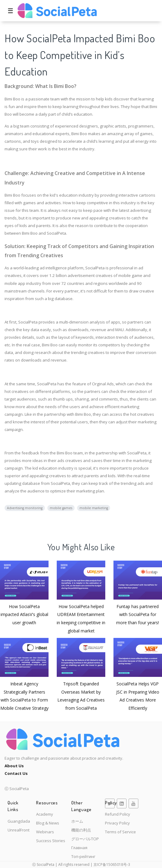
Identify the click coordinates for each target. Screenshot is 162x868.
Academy (45, 814)
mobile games (61, 508)
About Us (14, 766)
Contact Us (16, 773)
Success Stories (51, 841)
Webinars (45, 832)
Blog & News (48, 823)
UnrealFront (19, 830)
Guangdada (19, 821)
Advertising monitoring (25, 508)
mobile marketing (94, 508)
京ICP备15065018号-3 (112, 864)
